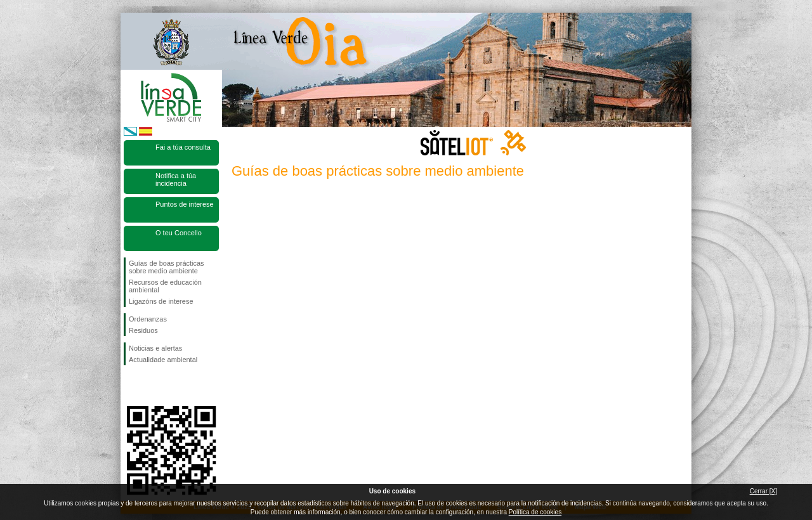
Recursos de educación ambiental (165, 286)
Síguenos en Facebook (131, 386)
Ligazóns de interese (161, 301)
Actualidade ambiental (163, 360)
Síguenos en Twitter (152, 386)
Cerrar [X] (763, 491)
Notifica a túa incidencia (176, 179)
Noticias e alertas (155, 348)
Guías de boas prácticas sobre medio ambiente (167, 267)
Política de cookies (535, 512)
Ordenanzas (148, 319)
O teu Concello (179, 233)
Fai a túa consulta (183, 147)
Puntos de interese (185, 204)
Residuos (143, 330)
